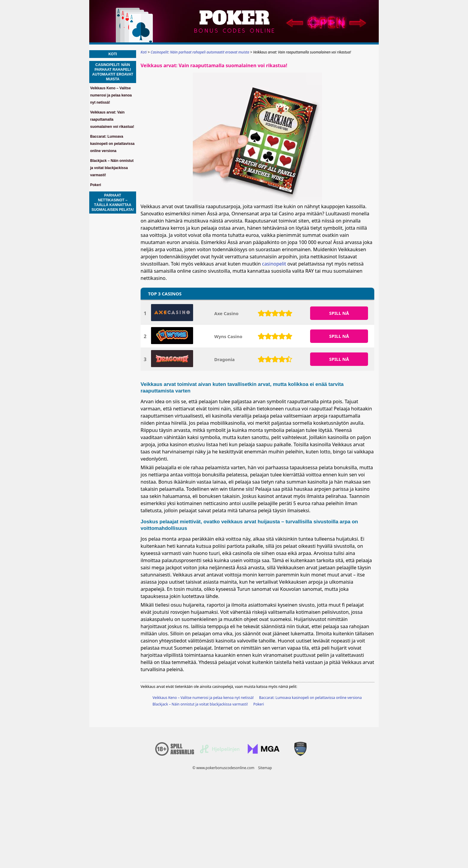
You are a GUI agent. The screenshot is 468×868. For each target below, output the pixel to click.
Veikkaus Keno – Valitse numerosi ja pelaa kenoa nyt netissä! (203, 698)
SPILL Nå (339, 313)
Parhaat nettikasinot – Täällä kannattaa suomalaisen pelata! (113, 203)
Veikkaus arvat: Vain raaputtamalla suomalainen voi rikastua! (112, 119)
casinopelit (274, 264)
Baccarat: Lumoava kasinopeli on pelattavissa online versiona (310, 698)
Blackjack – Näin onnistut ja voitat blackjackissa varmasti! (200, 704)
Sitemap (265, 768)
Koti (113, 54)
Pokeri (259, 704)
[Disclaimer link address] (220, 752)
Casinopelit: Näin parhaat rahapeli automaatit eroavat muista (113, 72)
